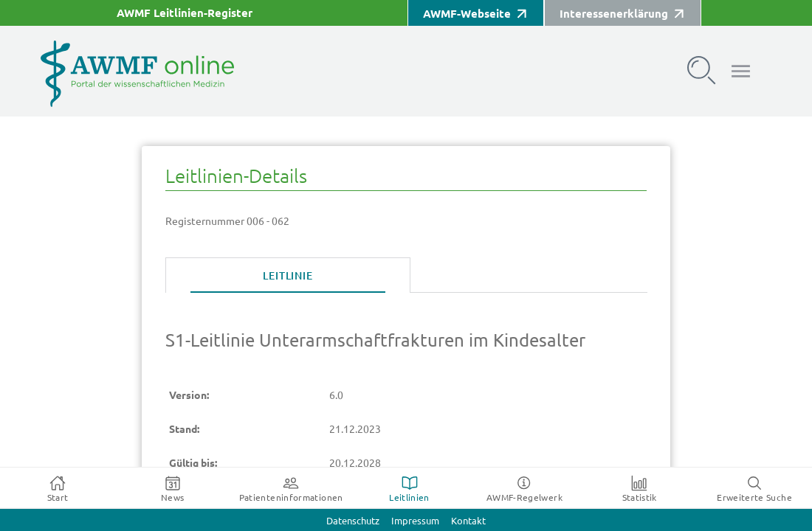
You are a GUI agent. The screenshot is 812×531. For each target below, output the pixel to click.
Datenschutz (353, 521)
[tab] (288, 276)
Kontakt (468, 521)
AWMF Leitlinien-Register (185, 13)
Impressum (415, 521)
